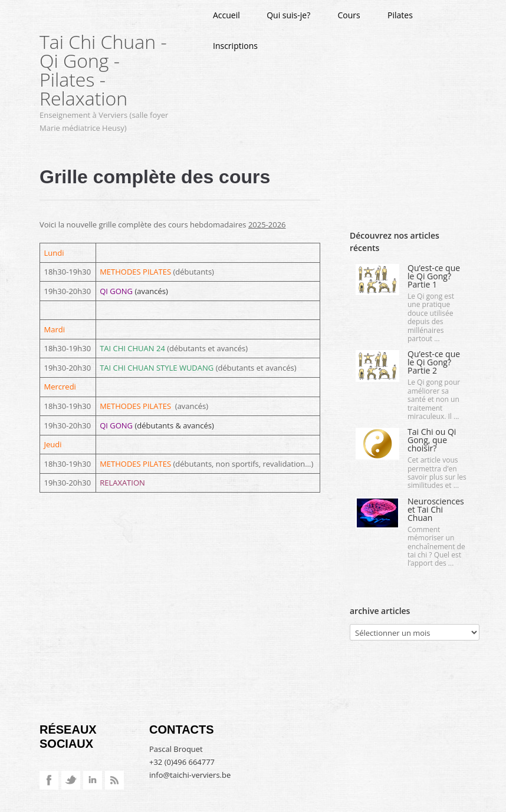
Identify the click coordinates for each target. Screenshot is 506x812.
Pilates (400, 15)
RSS (114, 780)
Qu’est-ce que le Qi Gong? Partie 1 (434, 276)
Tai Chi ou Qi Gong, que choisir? (432, 440)
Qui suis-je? (288, 15)
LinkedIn (93, 780)
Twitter (71, 780)
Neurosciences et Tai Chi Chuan (436, 509)
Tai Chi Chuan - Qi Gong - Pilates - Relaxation (103, 70)
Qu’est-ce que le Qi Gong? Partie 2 (434, 362)
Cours (349, 15)
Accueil (226, 15)
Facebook (49, 780)
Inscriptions (235, 46)
